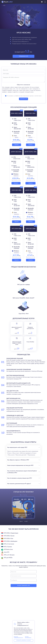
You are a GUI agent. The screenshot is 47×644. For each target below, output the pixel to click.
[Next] (26, 521)
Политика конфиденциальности (18, 637)
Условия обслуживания (28, 637)
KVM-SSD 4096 (17, 190)
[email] (24, 576)
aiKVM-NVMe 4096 (30, 152)
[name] (24, 572)
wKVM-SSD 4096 (30, 190)
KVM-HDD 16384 (17, 113)
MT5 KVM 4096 (17, 229)
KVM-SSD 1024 (30, 113)
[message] (24, 580)
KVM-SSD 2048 (30, 229)
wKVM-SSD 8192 (16, 152)
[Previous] (21, 521)
